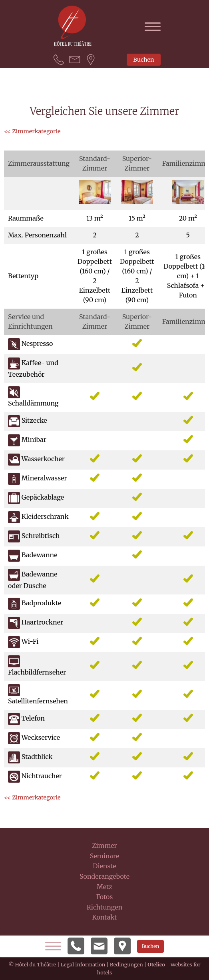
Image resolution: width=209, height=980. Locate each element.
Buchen (143, 60)
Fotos (105, 897)
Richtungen (105, 907)
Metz (104, 887)
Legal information (83, 964)
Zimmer (104, 845)
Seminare (105, 856)
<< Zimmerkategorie (32, 131)
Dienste (104, 866)
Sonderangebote (104, 876)
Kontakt (104, 917)
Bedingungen (126, 964)
